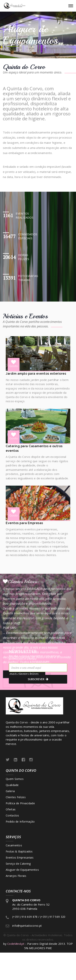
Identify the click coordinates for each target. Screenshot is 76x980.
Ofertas (11, 809)
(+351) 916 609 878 (25, 917)
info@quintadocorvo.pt (27, 926)
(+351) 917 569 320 (53, 917)
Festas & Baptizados (19, 851)
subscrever (38, 679)
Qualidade (12, 785)
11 (73, 655)
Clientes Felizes (16, 797)
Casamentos (14, 845)
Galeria (10, 791)
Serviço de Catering (18, 864)
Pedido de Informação (20, 822)
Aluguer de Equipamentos (22, 870)
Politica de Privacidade (20, 803)
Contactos (12, 815)
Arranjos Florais (16, 876)
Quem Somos (15, 779)
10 (73, 651)
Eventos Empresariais (20, 857)
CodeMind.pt (16, 944)
